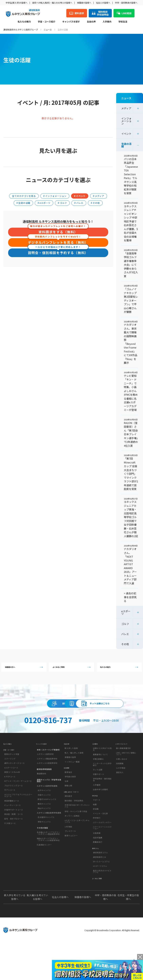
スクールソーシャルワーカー (102, 862)
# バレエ (79, 203)
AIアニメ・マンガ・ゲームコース (18, 813)
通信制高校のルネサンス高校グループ (21, 29)
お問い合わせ (122, 788)
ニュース (48, 29)
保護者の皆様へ (84, 3)
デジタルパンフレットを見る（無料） (58, 242)
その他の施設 (42, 856)
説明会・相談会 (41, 711)
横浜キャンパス (44, 832)
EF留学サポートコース (14, 842)
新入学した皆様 (71, 778)
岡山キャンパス (44, 836)
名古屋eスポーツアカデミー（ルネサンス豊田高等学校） (49, 861)
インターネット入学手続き (102, 794)
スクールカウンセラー (102, 856)
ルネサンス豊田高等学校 (47, 787)
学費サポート (99, 804)
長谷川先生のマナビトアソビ (102, 910)
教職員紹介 (98, 876)
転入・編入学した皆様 (74, 782)
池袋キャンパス (44, 823)
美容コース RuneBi (12, 804)
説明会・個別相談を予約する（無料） (58, 253)
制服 (95, 838)
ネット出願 (98, 799)
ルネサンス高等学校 (45, 782)
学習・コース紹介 (47, 22)
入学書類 (97, 814)
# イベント (80, 196)
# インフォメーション (55, 196)
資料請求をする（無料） (58, 231)
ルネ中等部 (121, 797)
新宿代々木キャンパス (47, 827)
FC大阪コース (10, 856)
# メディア (99, 196)
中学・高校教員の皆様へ (126, 3)
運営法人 (120, 802)
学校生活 (123, 22)
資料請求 (103, 711)
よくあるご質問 (72, 669)
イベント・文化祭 (100, 847)
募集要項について (100, 784)
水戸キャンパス (44, 818)
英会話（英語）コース (13, 847)
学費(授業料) (98, 788)
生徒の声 (91, 22)
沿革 (66, 815)
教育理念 (68, 806)
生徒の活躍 (126, 145)
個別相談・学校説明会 (74, 839)
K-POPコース (10, 809)
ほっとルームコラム (101, 900)
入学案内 (107, 22)
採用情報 (120, 793)
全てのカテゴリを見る (24, 196)
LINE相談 (68, 865)
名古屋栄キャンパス (46, 845)
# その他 (95, 203)
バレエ (125, 634)
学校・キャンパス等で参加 (76, 849)
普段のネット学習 (12, 786)
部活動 (96, 843)
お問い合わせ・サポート (75, 828)
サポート (97, 834)
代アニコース (10, 822)
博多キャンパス (44, 850)
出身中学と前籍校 (100, 819)
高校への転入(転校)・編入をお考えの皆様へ (52, 3)
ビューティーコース (12, 838)
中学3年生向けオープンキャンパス (77, 844)
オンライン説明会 (72, 854)
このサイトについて (124, 772)
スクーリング (10, 791)
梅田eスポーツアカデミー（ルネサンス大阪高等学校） (49, 867)
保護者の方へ (25, 669)
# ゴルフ (62, 203)
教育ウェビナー (71, 874)
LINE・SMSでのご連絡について (126, 783)
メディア (126, 108)
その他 (125, 644)
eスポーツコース (11, 800)
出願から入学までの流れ (102, 779)
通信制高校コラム (100, 891)
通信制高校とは (99, 895)
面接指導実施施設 (44, 797)
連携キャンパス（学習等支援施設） (49, 808)
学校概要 (68, 800)
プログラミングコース (13, 818)
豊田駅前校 (41, 802)
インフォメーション (126, 121)
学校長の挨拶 (70, 810)
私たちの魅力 (24, 22)
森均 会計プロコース (13, 851)
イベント (126, 134)
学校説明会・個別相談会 (102, 809)
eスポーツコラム (100, 904)
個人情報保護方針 (123, 778)
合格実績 (97, 867)
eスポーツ (126, 612)
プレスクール (70, 869)
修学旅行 (97, 852)
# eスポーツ (44, 203)
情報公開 (68, 819)
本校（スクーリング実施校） (49, 778)
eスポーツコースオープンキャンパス (77, 859)
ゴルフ (125, 624)
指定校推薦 (98, 871)
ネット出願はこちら (72, 726)
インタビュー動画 (72, 791)
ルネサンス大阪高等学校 (47, 791)
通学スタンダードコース (14, 795)
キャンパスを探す (71, 22)
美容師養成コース (12, 833)
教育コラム (97, 885)
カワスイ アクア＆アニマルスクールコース (18, 828)
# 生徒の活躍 (23, 203)
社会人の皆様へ (103, 3)
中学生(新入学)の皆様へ (17, 3)
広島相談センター (44, 873)
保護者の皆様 (70, 787)
